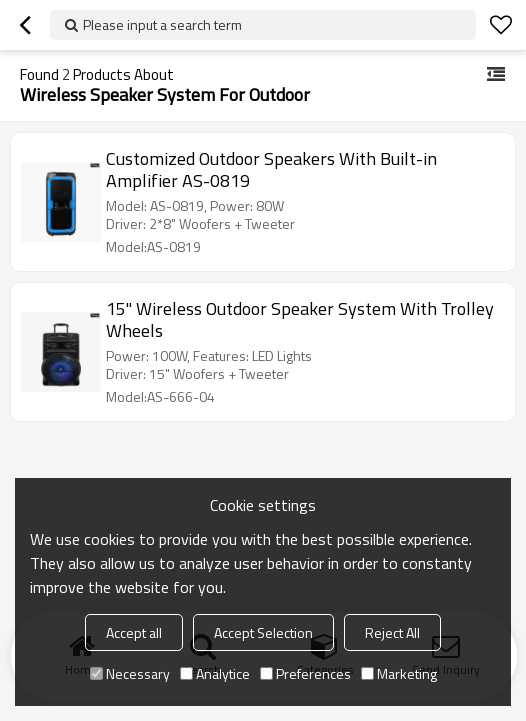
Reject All (392, 632)
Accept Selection (263, 632)
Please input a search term (162, 24)
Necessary (130, 673)
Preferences (305, 673)
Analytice (215, 673)
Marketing (399, 673)
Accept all (134, 632)
